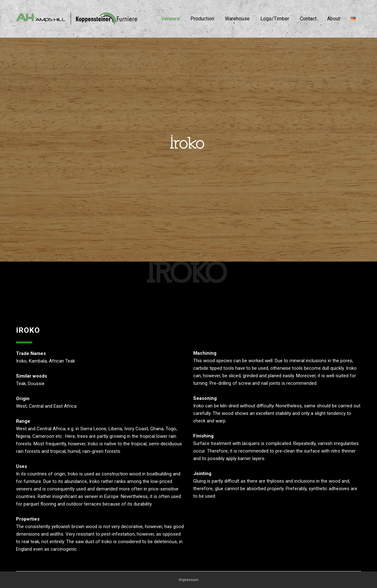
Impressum (189, 580)
